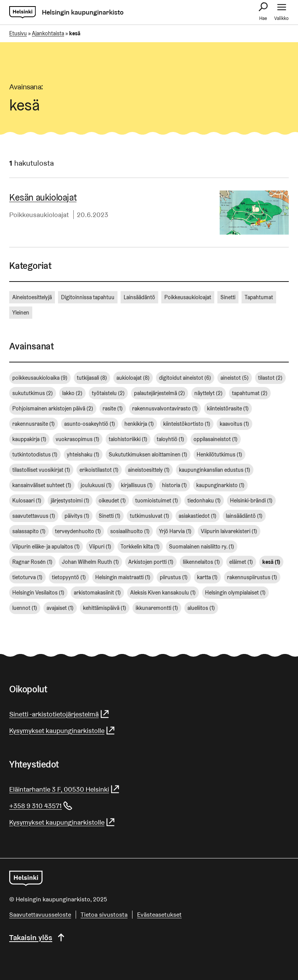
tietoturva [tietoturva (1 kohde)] (27, 577)
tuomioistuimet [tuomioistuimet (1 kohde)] (157, 501)
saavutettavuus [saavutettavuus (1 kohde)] (34, 516)
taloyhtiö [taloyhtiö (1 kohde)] (171, 439)
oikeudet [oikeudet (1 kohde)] (112, 501)
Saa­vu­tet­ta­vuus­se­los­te (40, 915)
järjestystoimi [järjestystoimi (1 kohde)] (70, 501)
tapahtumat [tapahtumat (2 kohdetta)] (250, 393)
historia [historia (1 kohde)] (175, 485)
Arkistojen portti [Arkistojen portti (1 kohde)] (151, 562)
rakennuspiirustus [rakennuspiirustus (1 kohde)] (252, 577)
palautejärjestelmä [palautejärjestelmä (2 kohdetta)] (160, 393)
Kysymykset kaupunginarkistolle (62, 730)
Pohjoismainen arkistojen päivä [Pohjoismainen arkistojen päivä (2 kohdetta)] (53, 408)
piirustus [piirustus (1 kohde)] (174, 577)
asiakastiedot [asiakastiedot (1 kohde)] (198, 516)
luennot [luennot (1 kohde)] (25, 608)
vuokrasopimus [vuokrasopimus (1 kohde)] (78, 439)
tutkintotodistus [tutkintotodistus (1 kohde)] (35, 455)
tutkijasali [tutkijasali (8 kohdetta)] (92, 378)
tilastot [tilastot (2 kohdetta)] (270, 378)
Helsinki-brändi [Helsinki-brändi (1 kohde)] (251, 501)
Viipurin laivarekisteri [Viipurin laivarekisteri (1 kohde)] (229, 531)
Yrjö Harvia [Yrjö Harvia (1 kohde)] (175, 531)
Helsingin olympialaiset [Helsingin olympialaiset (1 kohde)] (235, 593)
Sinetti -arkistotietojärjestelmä (60, 714)
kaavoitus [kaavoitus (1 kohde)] (234, 424)
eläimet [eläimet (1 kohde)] (241, 562)
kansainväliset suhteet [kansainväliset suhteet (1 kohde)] (42, 485)
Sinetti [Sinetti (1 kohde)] (110, 516)
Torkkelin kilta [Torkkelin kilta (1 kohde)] (140, 547)
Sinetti (228, 297)
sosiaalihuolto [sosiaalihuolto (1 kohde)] (130, 531)
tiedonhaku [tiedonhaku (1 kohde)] (204, 501)
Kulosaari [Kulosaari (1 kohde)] (27, 501)
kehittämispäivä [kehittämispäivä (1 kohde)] (105, 608)
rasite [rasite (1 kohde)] (113, 408)
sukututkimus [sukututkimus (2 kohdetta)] (33, 393)
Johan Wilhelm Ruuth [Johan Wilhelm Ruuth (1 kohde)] (90, 562)
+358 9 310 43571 (41, 806)
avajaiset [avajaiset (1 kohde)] (60, 608)
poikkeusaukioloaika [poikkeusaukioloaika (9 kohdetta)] (40, 378)
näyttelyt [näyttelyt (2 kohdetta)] (209, 393)
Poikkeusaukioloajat (39, 215)
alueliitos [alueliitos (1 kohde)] (201, 608)
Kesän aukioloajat (43, 197)
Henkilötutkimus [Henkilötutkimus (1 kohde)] (219, 455)
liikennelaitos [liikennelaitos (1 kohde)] (201, 562)
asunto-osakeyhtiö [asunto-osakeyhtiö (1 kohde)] (90, 424)
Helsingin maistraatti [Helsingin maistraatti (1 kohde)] (123, 577)
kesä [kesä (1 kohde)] (271, 562)
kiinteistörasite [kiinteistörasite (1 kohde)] (228, 408)
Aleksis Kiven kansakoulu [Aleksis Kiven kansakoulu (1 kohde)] (163, 593)
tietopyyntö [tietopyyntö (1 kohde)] (69, 577)
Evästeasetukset (159, 915)
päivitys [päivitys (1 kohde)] (77, 516)
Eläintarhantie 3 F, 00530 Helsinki (65, 789)
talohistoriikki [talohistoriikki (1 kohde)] (128, 439)
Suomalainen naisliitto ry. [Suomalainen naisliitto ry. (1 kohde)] (202, 547)
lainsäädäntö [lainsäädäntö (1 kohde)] (244, 516)
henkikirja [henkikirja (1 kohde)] (139, 424)
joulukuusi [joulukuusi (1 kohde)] (96, 485)
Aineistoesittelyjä (32, 297)
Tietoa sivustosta (104, 915)
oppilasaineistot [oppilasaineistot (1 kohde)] (216, 439)
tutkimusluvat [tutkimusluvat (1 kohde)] (150, 516)
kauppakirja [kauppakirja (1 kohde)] (29, 439)
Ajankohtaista (48, 33)
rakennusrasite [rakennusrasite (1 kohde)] (34, 424)
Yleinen (21, 313)
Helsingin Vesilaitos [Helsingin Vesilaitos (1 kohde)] (38, 593)
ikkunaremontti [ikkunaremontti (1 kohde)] (157, 608)
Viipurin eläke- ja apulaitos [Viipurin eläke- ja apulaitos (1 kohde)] (46, 547)
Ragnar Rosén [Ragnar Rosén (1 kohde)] (32, 562)
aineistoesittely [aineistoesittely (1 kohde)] (149, 470)
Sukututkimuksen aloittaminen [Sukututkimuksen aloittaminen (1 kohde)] (148, 455)
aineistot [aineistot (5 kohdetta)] (235, 378)
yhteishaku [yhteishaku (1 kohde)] (83, 455)
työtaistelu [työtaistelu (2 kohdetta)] (108, 393)
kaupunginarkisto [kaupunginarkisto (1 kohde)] (220, 485)
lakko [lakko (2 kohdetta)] (72, 393)
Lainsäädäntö (139, 297)
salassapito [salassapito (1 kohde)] (29, 531)
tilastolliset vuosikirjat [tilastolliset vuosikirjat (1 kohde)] (41, 470)
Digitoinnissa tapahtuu (88, 297)
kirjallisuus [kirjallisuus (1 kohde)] (137, 485)
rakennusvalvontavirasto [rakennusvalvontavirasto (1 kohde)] (165, 408)
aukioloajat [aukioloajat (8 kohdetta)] (133, 378)
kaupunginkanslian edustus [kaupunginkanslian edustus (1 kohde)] (215, 470)
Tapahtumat (259, 297)
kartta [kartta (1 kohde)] (207, 577)
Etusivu (18, 33)
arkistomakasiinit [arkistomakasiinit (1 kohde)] (97, 593)
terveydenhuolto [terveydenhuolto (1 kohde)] (78, 531)
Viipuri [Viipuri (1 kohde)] (100, 547)
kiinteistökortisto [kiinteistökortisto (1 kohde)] (187, 424)
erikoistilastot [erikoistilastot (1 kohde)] (99, 470)
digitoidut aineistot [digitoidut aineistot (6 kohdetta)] (185, 378)
